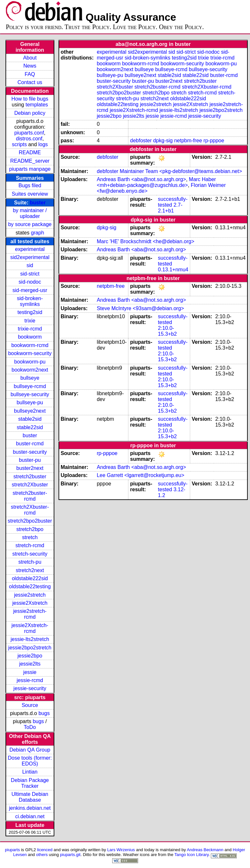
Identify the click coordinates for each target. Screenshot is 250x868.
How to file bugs (30, 99)
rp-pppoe (214, 141)
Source (30, 705)
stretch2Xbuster (30, 485)
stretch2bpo (30, 529)
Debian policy (30, 113)
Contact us (30, 82)
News (30, 66)
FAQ (30, 74)
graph (37, 233)
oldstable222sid (30, 578)
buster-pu (30, 460)
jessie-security (30, 688)
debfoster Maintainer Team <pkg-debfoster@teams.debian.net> (169, 171)
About (30, 58)
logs (43, 144)
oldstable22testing (30, 586)
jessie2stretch (30, 595)
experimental (30, 249)
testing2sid (30, 312)
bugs (44, 713)
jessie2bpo (30, 656)
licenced (45, 850)
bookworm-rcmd (30, 345)
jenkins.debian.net (30, 808)
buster (38, 203)
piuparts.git (70, 855)
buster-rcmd (30, 444)
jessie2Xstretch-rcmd (30, 628)
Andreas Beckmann (205, 850)
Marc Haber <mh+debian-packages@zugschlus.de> (156, 182)
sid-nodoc (30, 282)
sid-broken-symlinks (30, 301)
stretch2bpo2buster (30, 521)
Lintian (30, 772)
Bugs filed (30, 185)
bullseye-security (30, 394)
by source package (30, 224)
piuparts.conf (29, 133)
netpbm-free (188, 141)
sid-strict (30, 274)
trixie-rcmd (30, 329)
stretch (30, 537)
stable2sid (30, 419)
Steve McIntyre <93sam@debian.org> (140, 308)
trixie (30, 321)
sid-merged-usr (30, 290)
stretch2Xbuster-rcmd (30, 510)
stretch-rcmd (30, 545)
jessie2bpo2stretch (30, 648)
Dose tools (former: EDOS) (30, 761)
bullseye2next (30, 411)
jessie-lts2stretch (30, 639)
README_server (30, 161)
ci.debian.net (30, 816)
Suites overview (30, 194)
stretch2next (30, 570)
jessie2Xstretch (30, 603)
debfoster (141, 141)
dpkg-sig (163, 141)
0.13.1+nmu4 (173, 270)
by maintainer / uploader (30, 213)
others (42, 855)
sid (30, 265)
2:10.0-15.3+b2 (167, 331)
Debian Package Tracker (30, 783)
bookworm (30, 337)
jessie (30, 672)
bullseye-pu (30, 402)
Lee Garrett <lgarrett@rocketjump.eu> (141, 475)
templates (37, 105)
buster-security (30, 452)
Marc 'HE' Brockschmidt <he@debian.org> (146, 241)
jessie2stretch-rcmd (30, 614)
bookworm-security (30, 353)
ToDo (30, 727)
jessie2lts (30, 664)
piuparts (12, 850)
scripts (19, 144)
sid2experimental (30, 257)
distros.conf (29, 139)
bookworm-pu (30, 362)
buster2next (30, 468)
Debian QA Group (30, 750)
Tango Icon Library (191, 855)
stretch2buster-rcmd (30, 496)
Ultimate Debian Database (30, 797)
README (30, 152)
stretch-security (30, 554)
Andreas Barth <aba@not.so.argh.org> (141, 179)
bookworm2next (30, 370)
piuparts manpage (30, 169)
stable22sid (30, 427)
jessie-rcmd (30, 680)
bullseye (30, 378)
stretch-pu (30, 562)
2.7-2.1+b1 (170, 208)
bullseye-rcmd (30, 386)
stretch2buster (30, 477)
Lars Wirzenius (121, 850)
